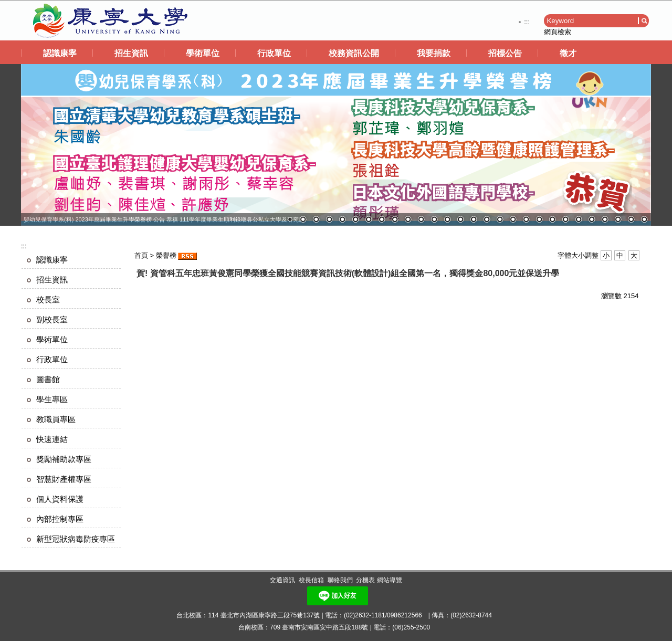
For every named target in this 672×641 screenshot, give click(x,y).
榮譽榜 (166, 255)
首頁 (141, 255)
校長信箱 (311, 580)
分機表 (365, 580)
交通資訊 (282, 580)
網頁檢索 (558, 32)
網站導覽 (390, 580)
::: (527, 22)
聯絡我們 (340, 580)
